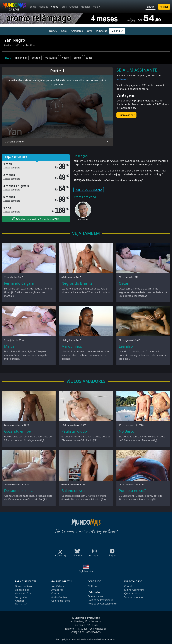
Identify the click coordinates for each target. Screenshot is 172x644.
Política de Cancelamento (102, 604)
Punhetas (102, 31)
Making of (21, 604)
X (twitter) (60, 554)
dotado (36, 58)
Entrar (150, 7)
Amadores (77, 31)
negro (65, 58)
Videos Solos (22, 590)
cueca (89, 58)
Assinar (164, 7)
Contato (129, 586)
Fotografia (21, 597)
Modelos (86, 7)
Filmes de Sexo (23, 586)
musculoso (51, 58)
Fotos (64, 7)
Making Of (117, 31)
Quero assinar (126, 115)
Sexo (64, 31)
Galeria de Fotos (61, 601)
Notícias (43, 7)
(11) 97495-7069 (85, 629)
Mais (96, 7)
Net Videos (58, 586)
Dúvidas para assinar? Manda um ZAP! (36, 219)
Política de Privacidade (101, 600)
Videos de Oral (23, 593)
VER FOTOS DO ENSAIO (89, 190)
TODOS (53, 31)
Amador (74, 7)
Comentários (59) (14, 142)
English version (86, 571)
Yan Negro (83, 220)
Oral (90, 31)
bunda (77, 58)
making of (21, 58)
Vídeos (54, 7)
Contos (55, 593)
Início (33, 7)
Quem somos (95, 596)
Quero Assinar (132, 593)
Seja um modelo (134, 597)
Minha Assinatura (134, 590)
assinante (122, 79)
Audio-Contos (59, 597)
